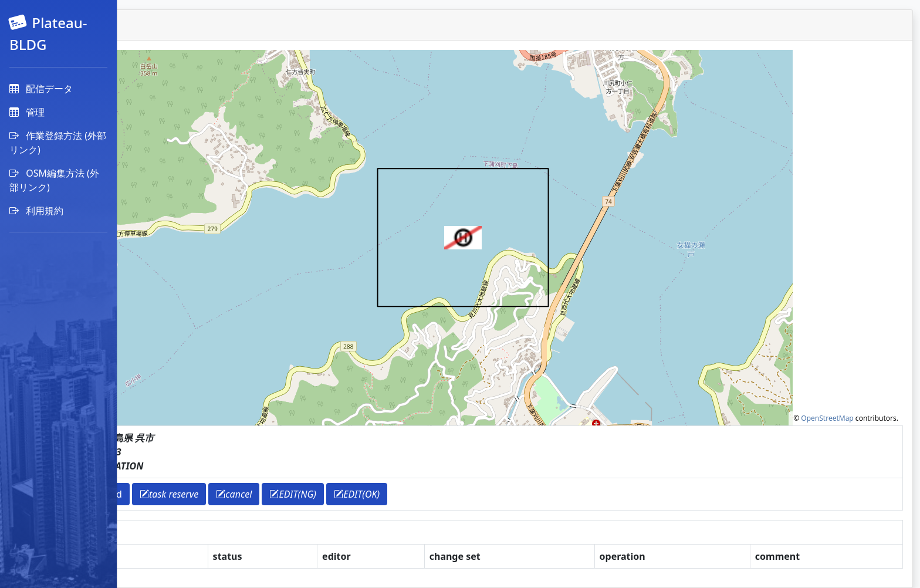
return (161, 494)
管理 (27, 112)
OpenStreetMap (827, 418)
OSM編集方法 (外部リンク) (54, 180)
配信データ (41, 89)
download (215, 494)
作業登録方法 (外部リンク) (58, 143)
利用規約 (36, 211)
